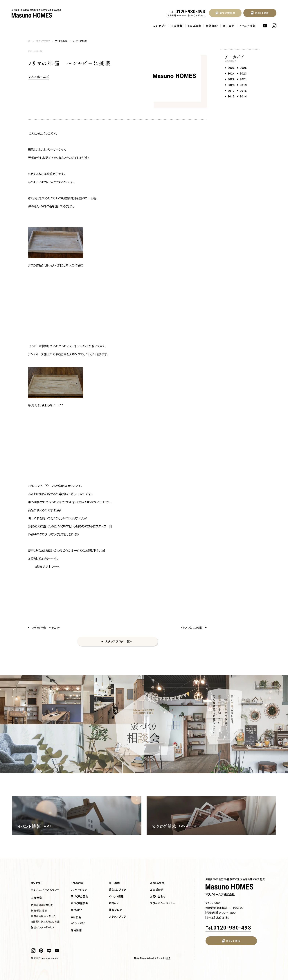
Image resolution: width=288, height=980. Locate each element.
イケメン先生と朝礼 (192, 628)
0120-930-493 (188, 12)
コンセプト (160, 26)
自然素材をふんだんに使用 (45, 922)
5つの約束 (195, 26)
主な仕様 (177, 26)
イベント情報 (248, 26)
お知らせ (114, 903)
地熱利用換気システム (43, 916)
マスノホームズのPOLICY (45, 890)
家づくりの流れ (80, 896)
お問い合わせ (158, 896)
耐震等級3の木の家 (42, 905)
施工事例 (229, 26)
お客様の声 (157, 890)
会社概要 (76, 917)
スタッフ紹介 (78, 923)
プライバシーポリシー (163, 903)
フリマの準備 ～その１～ (46, 628)
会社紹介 (212, 26)
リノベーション (79, 890)
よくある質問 (157, 883)
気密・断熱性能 (39, 911)
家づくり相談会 (80, 903)
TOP (29, 41)
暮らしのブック (118, 890)
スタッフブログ (43, 41)
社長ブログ (116, 910)
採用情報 (76, 930)
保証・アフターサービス (43, 927)
